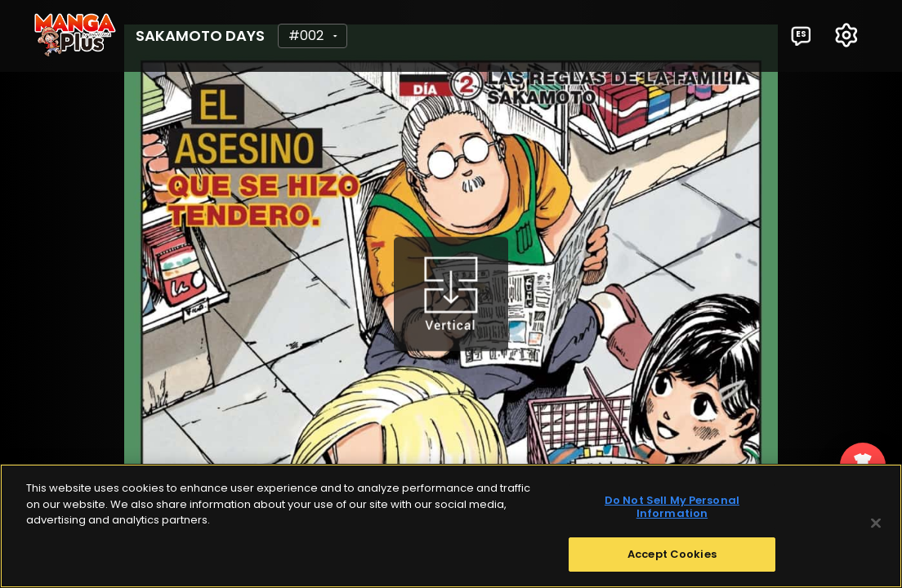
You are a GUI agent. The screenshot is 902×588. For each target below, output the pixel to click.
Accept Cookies (672, 555)
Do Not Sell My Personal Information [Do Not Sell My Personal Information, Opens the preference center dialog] (672, 508)
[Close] (876, 523)
